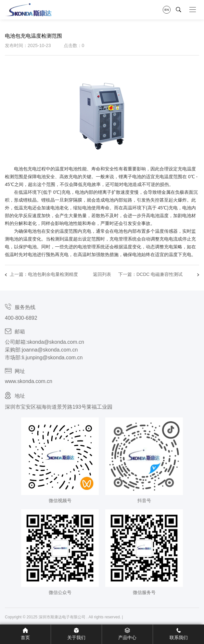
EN (166, 10)
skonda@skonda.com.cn (55, 342)
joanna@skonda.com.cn (50, 350)
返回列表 (102, 274)
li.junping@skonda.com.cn (52, 358)
